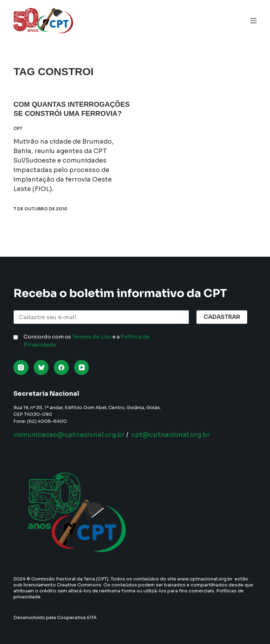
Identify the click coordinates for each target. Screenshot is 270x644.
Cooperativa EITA (77, 617)
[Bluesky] (41, 367)
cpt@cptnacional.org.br (171, 435)
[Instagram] (21, 367)
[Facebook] (61, 367)
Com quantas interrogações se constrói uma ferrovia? (70, 113)
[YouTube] (82, 367)
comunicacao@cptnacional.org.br (69, 435)
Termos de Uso (92, 337)
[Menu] (253, 21)
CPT (18, 137)
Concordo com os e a (86, 341)
